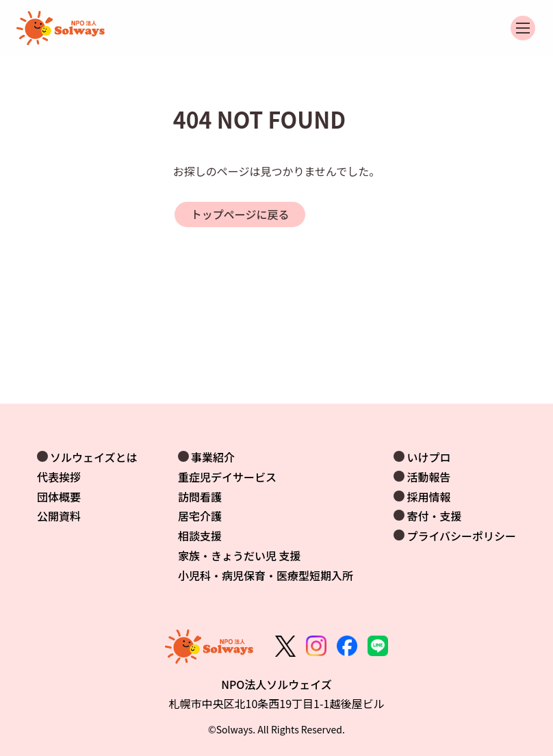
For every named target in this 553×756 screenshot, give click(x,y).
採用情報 (428, 497)
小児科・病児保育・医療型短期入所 (266, 575)
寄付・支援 (434, 516)
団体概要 (59, 497)
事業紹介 (213, 457)
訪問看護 (200, 497)
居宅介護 (200, 516)
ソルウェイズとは (94, 457)
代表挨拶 (59, 477)
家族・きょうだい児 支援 (240, 556)
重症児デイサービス (227, 477)
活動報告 (428, 477)
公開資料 (59, 516)
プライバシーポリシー (461, 536)
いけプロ (428, 457)
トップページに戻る (240, 214)
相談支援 (200, 536)
